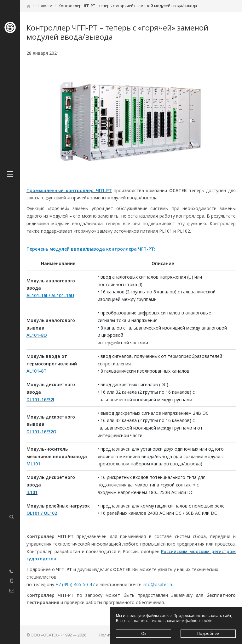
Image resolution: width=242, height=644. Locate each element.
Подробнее (208, 633)
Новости (44, 6)
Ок (144, 633)
